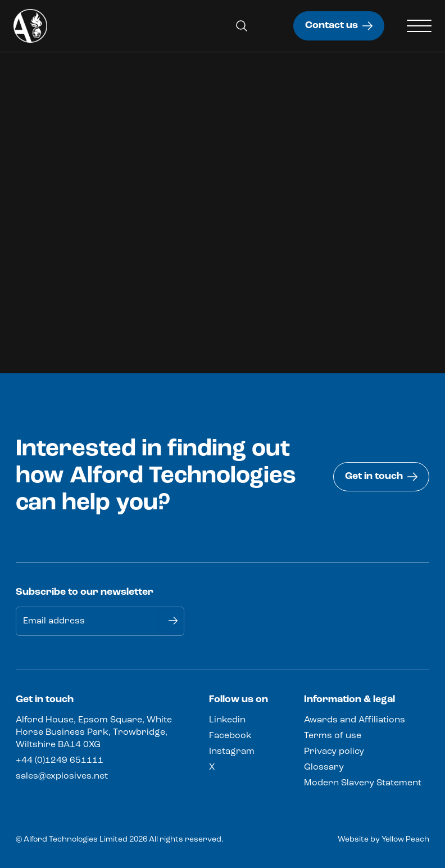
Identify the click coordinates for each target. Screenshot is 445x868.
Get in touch (381, 476)
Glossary (324, 767)
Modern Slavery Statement (363, 783)
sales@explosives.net (62, 776)
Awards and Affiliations (355, 720)
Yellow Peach (405, 840)
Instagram (232, 752)
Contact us (339, 26)
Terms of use (333, 736)
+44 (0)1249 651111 (60, 761)
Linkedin (227, 720)
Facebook (230, 736)
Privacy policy (334, 752)
